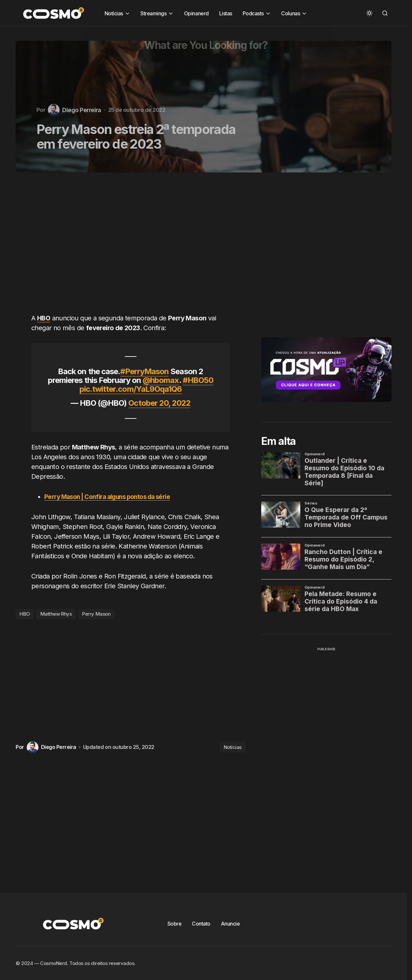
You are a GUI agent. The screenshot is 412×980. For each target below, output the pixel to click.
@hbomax (161, 380)
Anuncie (230, 924)
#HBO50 (198, 380)
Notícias (233, 747)
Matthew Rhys (56, 614)
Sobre (175, 924)
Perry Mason (96, 614)
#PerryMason (144, 371)
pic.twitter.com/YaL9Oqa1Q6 (131, 389)
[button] (369, 13)
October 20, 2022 (159, 403)
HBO (25, 614)
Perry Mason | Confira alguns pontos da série (112, 496)
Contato (201, 924)
